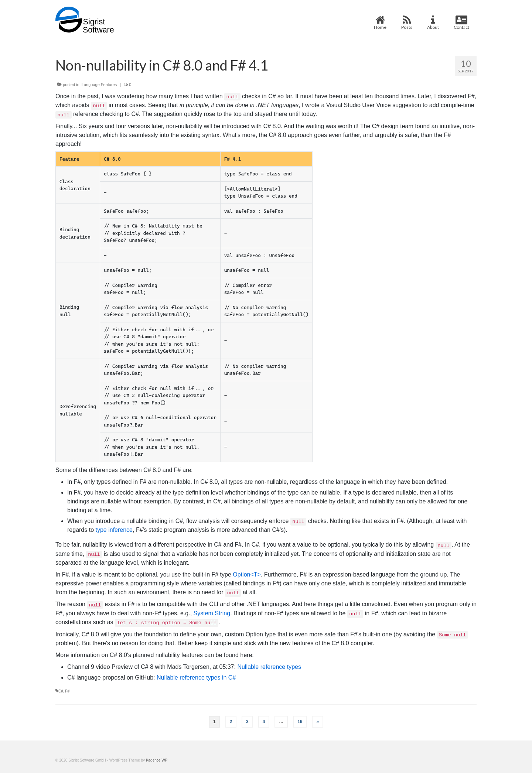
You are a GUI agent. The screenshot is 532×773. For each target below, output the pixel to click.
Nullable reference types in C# (196, 678)
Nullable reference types (269, 667)
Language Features (99, 85)
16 (300, 722)
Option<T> (247, 574)
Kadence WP (157, 760)
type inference (114, 530)
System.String (212, 613)
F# (67, 691)
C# (61, 691)
